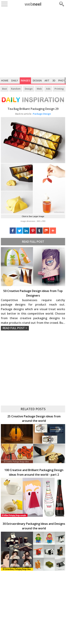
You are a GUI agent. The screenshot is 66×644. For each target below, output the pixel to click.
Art (47, 80)
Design (37, 80)
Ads (48, 89)
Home (5, 80)
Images (25, 80)
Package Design (33, 114)
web (33, 4)
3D (54, 80)
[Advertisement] (33, 42)
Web (39, 89)
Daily (15, 80)
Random (16, 89)
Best (4, 89)
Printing (59, 89)
